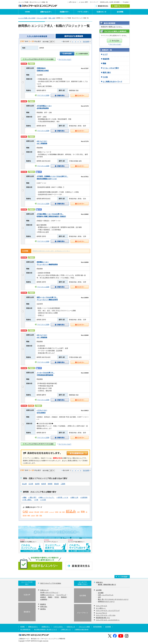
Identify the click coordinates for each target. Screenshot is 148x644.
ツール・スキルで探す (111, 68)
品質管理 (33, 516)
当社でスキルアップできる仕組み (51, 583)
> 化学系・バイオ (62, 497)
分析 (78, 512)
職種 (104, 63)
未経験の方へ (65, 12)
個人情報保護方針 (25, 630)
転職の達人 (99, 582)
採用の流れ (44, 607)
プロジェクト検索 (42, 18)
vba (60, 512)
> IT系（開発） (27, 500)
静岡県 (50, 484)
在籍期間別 (44, 600)
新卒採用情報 (97, 627)
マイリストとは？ (115, 44)
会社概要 (101, 593)
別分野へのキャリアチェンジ (49, 593)
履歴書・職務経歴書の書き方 (107, 585)
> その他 (43, 500)
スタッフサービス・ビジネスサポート (108, 620)
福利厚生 (43, 609)
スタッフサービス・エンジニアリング (108, 611)
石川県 (31, 484)
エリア (105, 54)
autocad (31, 512)
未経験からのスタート (47, 595)
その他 (105, 77)
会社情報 (120, 12)
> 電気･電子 (32, 497)
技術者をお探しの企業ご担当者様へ (110, 2)
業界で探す (107, 73)
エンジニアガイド (102, 613)
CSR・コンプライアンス (106, 595)
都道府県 (106, 59)
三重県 (63, 484)
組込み (71, 511)
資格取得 (43, 597)
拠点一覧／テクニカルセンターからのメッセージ (113, 599)
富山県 (24, 484)
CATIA (42, 512)
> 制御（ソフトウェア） (46, 497)
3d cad (37, 512)
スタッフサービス (102, 606)
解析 (29, 516)
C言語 (57, 512)
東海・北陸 (52, 18)
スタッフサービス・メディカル (106, 615)
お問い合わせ (72, 2)
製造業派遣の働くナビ (103, 618)
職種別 (50, 597)
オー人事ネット (101, 608)
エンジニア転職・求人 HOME (27, 18)
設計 (64, 512)
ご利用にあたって (66, 630)
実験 (83, 512)
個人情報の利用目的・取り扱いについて (46, 630)
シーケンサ (52, 512)
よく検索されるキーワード (113, 82)
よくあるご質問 (83, 2)
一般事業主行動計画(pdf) (81, 630)
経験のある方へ (46, 12)
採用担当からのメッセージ (106, 602)
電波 (41, 516)
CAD (25, 512)
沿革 (99, 597)
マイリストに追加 (43, 95)
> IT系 (36, 500)
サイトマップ (94, 2)
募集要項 (43, 604)
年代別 (57, 597)
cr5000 (46, 512)
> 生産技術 (84, 497)
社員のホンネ (102, 12)
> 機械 (24, 497)
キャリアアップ (61, 595)
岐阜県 (44, 484)
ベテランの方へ (83, 12)
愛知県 (56, 484)
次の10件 (86, 42)
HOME (28, 12)
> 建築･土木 (74, 497)
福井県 (37, 484)
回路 (37, 516)
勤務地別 (64, 597)
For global (126, 2)
